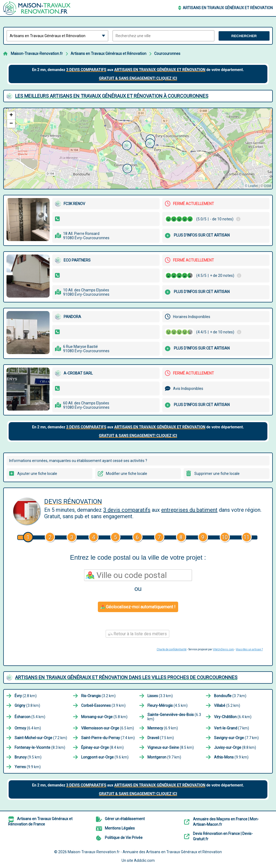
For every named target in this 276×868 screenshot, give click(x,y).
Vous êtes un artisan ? (249, 649)
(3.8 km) (27, 705)
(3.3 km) (160, 696)
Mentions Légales (120, 828)
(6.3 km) (174, 717)
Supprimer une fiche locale (217, 474)
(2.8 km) (26, 696)
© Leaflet (251, 186)
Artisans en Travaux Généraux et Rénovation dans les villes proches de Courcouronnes (126, 677)
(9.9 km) (231, 757)
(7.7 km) (236, 738)
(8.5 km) (171, 747)
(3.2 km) (98, 696)
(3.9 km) (103, 705)
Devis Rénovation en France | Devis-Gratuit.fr (223, 836)
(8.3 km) (40, 747)
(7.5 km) (161, 738)
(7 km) (232, 728)
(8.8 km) (235, 747)
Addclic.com (144, 860)
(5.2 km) (227, 705)
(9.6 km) (105, 757)
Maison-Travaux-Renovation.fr (37, 54)
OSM (268, 186)
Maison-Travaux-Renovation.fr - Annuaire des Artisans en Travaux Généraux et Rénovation (145, 852)
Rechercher (244, 36)
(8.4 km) (102, 747)
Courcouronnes (167, 54)
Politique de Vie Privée (124, 838)
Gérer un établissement (125, 819)
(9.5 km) (28, 757)
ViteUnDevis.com (223, 649)
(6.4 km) (233, 717)
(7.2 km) (41, 738)
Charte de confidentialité (172, 649)
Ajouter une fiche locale (37, 474)
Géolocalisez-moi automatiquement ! (138, 607)
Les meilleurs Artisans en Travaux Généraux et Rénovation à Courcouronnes (112, 96)
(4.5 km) (168, 705)
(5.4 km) (30, 717)
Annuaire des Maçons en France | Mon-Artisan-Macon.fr (226, 822)
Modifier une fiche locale (127, 474)
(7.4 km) (108, 738)
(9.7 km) (164, 757)
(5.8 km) (104, 717)
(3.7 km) (230, 696)
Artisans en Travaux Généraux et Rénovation (228, 8)
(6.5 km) (108, 728)
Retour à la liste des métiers (137, 634)
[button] (127, 168)
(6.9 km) (163, 728)
